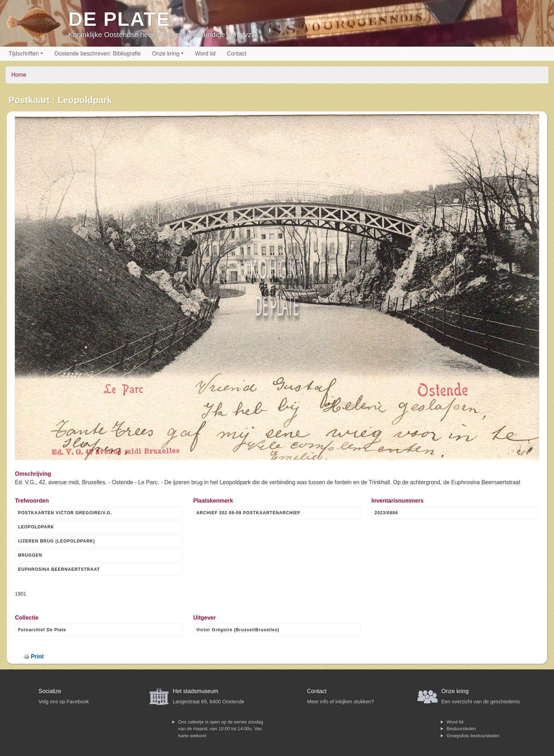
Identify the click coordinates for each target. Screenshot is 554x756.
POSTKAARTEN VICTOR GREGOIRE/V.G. (65, 513)
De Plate (119, 19)
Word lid (205, 54)
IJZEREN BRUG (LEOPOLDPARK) (57, 541)
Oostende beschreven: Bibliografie (98, 54)
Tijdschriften (24, 54)
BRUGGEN (30, 555)
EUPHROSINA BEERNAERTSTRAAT (59, 569)
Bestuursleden (461, 729)
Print (37, 657)
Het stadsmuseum (196, 691)
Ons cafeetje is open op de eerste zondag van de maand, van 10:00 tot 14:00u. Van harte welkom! (221, 729)
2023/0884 (386, 513)
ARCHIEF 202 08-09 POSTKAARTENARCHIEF (249, 513)
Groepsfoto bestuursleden (473, 736)
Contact (237, 54)
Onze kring (166, 54)
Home (19, 75)
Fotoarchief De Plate (42, 630)
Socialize (50, 691)
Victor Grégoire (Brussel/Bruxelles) (238, 630)
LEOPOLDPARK (36, 527)
